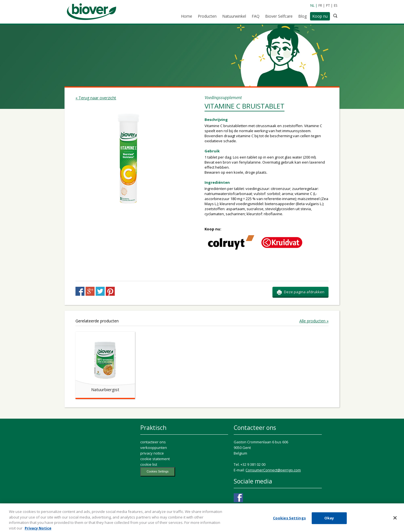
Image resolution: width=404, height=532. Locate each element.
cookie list (149, 464)
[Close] (395, 519)
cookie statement (155, 459)
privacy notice (152, 453)
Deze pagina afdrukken (300, 292)
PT (328, 5)
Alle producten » (314, 321)
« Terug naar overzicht (96, 98)
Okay (329, 519)
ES (336, 5)
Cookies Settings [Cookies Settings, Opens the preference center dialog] (289, 519)
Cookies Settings (158, 472)
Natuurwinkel (234, 16)
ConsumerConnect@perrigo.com (273, 470)
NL (312, 5)
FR (320, 5)
